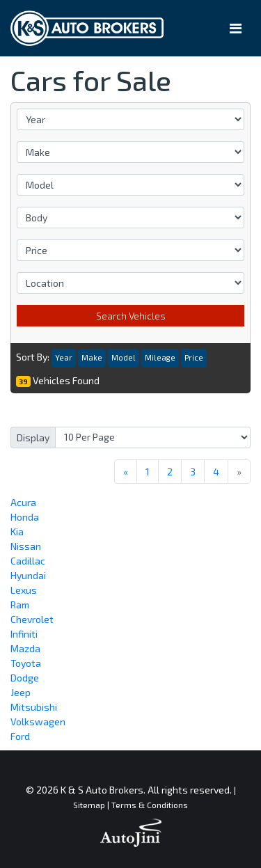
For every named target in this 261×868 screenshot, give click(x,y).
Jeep (21, 692)
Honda (25, 517)
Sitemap (89, 805)
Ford (20, 736)
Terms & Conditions (150, 805)
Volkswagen (38, 721)
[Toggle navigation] (236, 28)
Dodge (25, 678)
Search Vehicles (131, 316)
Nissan (26, 546)
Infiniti (24, 634)
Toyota (26, 663)
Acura (23, 502)
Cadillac (28, 561)
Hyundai (28, 575)
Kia (17, 531)
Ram (20, 605)
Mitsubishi (34, 707)
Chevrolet (32, 619)
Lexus (24, 590)
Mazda (25, 648)
